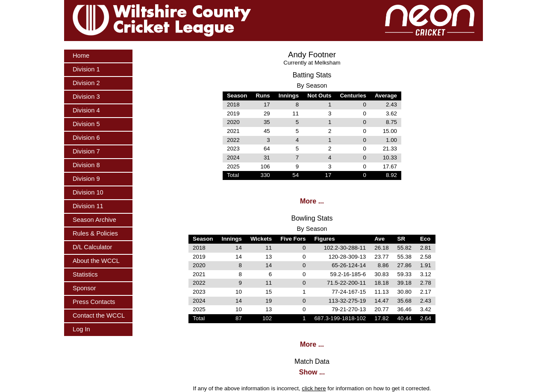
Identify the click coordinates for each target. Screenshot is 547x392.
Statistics (85, 274)
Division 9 (86, 179)
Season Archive (94, 220)
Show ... (312, 372)
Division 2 (86, 83)
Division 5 (86, 124)
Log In (81, 329)
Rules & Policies (95, 233)
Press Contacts (94, 302)
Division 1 (86, 69)
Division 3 (86, 97)
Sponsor (84, 288)
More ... (312, 201)
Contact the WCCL (99, 315)
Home (81, 56)
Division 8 (86, 165)
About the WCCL (96, 261)
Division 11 (88, 206)
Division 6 (86, 138)
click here (314, 388)
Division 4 (86, 110)
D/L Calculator (92, 247)
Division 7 (86, 151)
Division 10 (88, 192)
